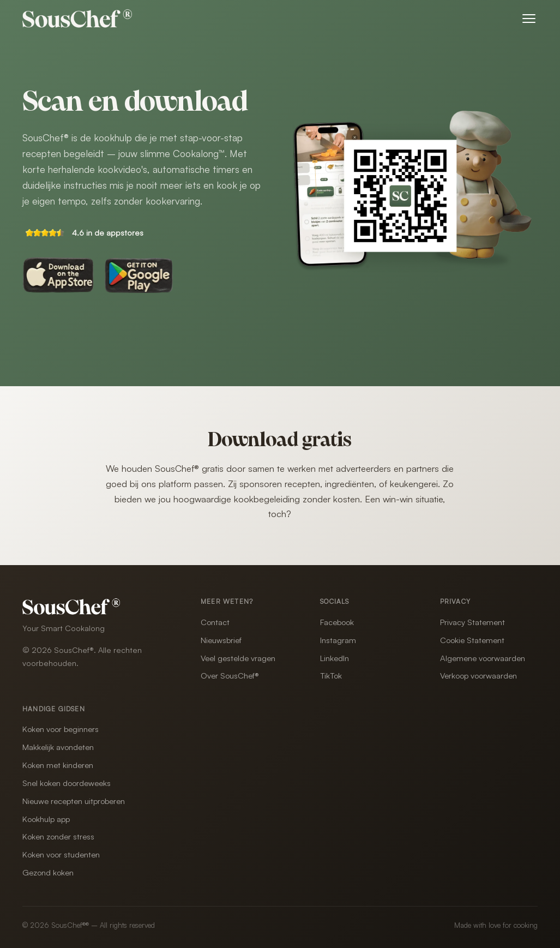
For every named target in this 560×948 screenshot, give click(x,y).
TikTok (331, 676)
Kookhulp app (46, 819)
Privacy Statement (472, 622)
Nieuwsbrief (221, 640)
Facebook (337, 622)
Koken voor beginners (61, 729)
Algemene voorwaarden (483, 658)
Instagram (338, 640)
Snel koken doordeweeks (67, 783)
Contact (215, 622)
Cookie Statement (472, 640)
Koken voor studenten (61, 854)
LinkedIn (335, 658)
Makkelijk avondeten (58, 747)
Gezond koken (48, 872)
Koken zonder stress (58, 836)
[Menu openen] (529, 19)
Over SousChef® (230, 676)
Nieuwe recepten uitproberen (74, 801)
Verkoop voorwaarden (478, 676)
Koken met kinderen (58, 765)
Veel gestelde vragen (238, 658)
